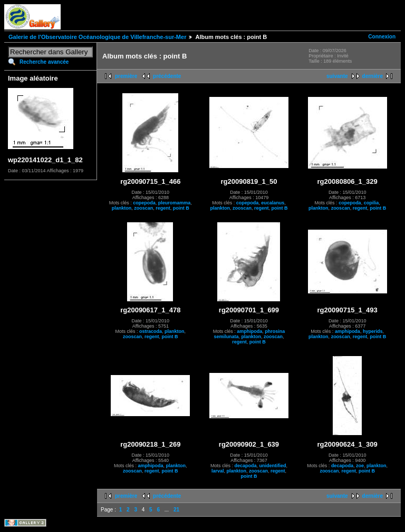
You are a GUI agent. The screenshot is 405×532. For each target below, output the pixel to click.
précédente (167, 76)
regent (163, 208)
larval (218, 471)
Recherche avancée (44, 62)
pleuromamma (175, 203)
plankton (122, 208)
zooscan (143, 208)
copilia (372, 203)
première (126, 76)
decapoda (245, 466)
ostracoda (151, 331)
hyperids (373, 331)
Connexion (382, 37)
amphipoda (249, 331)
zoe (360, 466)
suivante (337, 76)
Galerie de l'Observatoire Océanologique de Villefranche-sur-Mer (97, 37)
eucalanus (273, 203)
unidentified (273, 466)
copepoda (144, 203)
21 (176, 510)
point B (181, 208)
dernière (373, 76)
